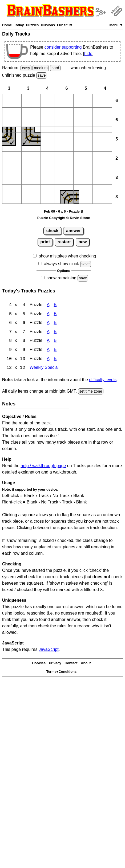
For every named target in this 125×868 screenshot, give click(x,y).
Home (7, 25)
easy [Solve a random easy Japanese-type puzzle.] (26, 68)
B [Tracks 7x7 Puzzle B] (55, 332)
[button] (9, 101)
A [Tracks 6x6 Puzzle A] (48, 323)
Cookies (39, 664)
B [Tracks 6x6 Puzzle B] (55, 323)
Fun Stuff (64, 25)
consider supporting (63, 47)
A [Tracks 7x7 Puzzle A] (48, 332)
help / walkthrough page (43, 467)
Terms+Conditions (62, 672)
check (52, 231)
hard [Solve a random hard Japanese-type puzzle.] (55, 68)
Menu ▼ (116, 25)
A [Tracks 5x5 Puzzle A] (48, 314)
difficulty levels (103, 380)
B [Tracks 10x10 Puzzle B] (55, 360)
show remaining (62, 278)
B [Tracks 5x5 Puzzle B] (55, 314)
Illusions (48, 25)
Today (19, 25)
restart (64, 242)
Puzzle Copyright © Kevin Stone (64, 218)
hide (88, 54)
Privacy (55, 664)
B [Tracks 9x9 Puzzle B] (55, 351)
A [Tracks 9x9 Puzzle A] (48, 351)
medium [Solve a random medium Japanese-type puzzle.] (41, 68)
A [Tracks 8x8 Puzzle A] (48, 341)
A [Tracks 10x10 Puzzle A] (48, 360)
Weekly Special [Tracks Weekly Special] (44, 369)
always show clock (62, 264)
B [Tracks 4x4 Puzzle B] (55, 305)
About (86, 664)
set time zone (91, 392)
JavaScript (49, 650)
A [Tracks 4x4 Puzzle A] (48, 305)
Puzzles (32, 25)
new (82, 242)
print (45, 242)
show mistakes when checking (67, 256)
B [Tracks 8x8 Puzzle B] (55, 341)
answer (73, 231)
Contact (71, 664)
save (42, 75)
